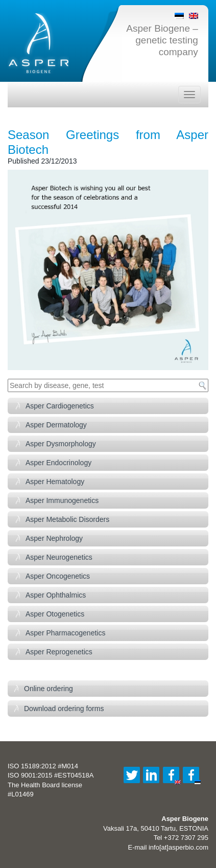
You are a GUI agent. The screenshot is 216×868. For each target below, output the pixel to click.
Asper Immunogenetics (62, 500)
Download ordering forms (64, 709)
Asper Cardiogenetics (60, 406)
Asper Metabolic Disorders (67, 519)
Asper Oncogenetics (58, 576)
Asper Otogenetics (55, 614)
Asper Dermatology (56, 425)
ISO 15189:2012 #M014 (43, 766)
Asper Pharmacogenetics (65, 633)
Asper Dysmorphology (61, 444)
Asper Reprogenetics (59, 652)
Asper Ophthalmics (56, 595)
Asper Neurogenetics (59, 557)
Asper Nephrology (54, 538)
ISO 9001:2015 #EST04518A (51, 775)
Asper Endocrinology (58, 463)
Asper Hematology (55, 482)
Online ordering (49, 689)
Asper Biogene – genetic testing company (162, 40)
